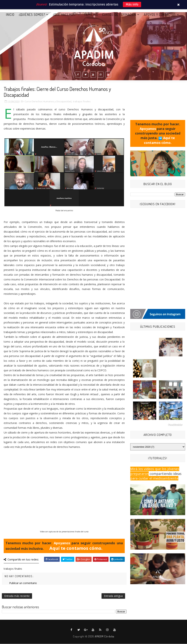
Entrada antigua (113, 596)
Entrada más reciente (17, 596)
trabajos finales (82, 102)
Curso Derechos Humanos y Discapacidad (48, 102)
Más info (132, 5)
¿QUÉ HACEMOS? (65, 15)
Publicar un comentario (23, 583)
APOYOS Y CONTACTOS (160, 15)
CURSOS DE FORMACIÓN (119, 15)
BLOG (92, 26)
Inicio (10, 15)
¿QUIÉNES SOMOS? (32, 15)
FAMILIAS (91, 15)
